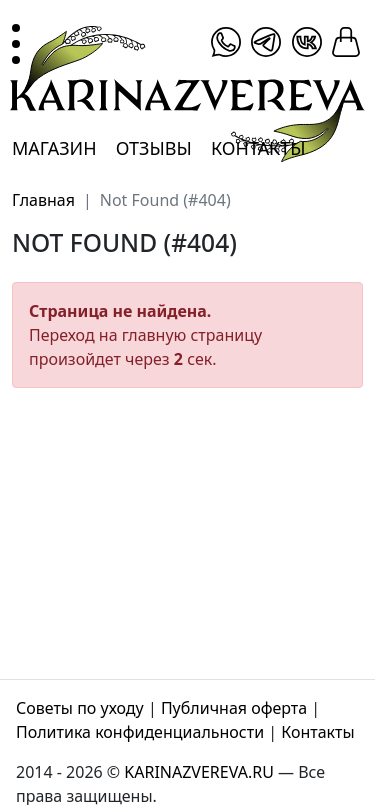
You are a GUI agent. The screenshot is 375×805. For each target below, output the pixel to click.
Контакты (258, 148)
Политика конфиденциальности (140, 732)
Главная (43, 200)
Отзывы (154, 148)
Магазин (54, 148)
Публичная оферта (234, 708)
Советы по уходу (80, 708)
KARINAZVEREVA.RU (199, 772)
